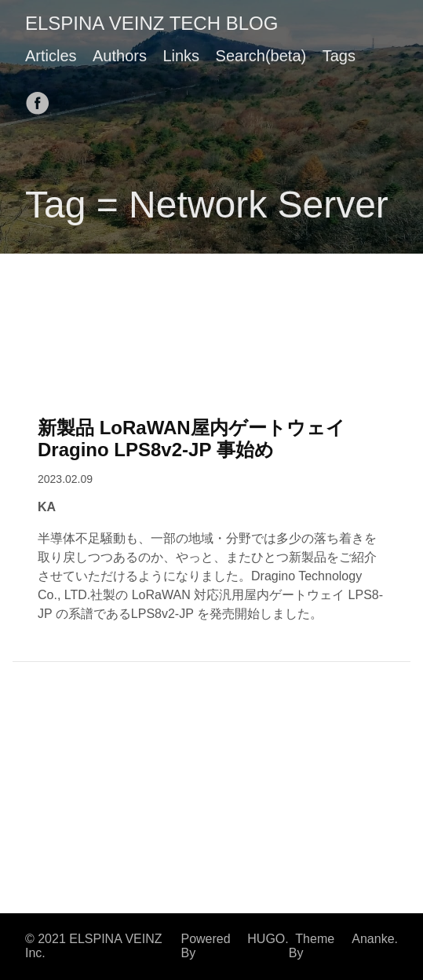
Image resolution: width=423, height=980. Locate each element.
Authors (120, 56)
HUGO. (268, 939)
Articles (51, 56)
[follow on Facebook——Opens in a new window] (42, 98)
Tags (339, 56)
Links (181, 56)
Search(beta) (261, 56)
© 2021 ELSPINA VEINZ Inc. (94, 946)
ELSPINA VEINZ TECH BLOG (151, 23)
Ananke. (375, 939)
